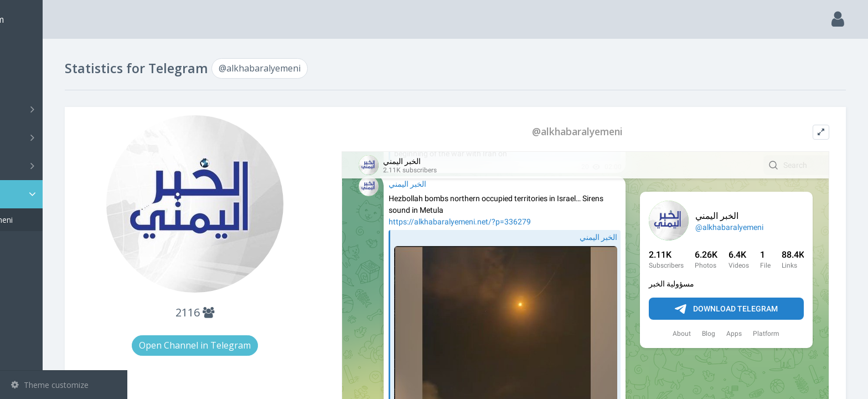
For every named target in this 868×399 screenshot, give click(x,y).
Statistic (67, 194)
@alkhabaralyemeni (63, 220)
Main (27, 53)
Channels (65, 109)
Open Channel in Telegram (266, 345)
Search (29, 81)
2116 (266, 312)
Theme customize (50, 385)
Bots (65, 166)
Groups (65, 137)
